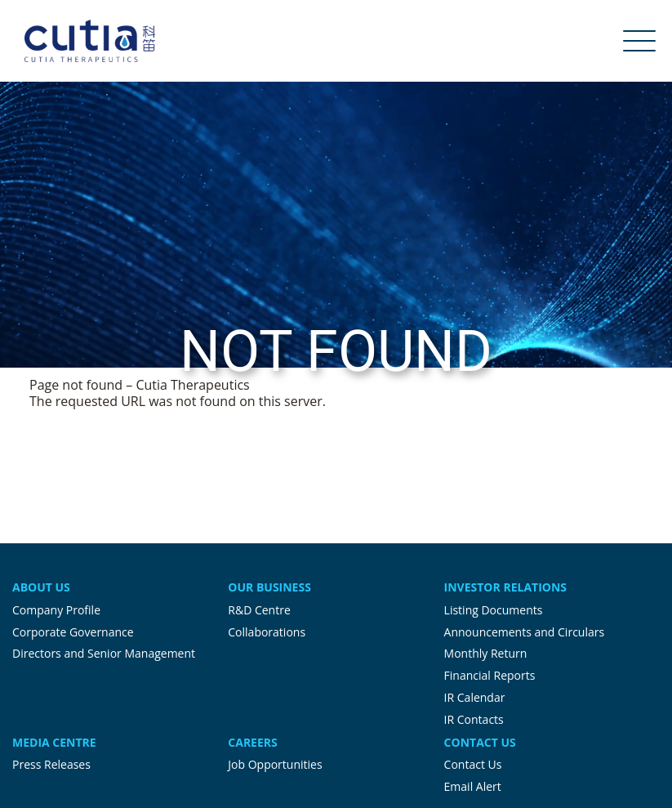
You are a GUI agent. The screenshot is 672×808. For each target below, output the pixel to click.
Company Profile (56, 610)
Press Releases (51, 764)
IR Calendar (475, 697)
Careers (252, 742)
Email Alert (473, 786)
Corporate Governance (73, 632)
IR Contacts (474, 719)
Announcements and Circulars (525, 632)
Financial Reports (490, 675)
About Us (41, 587)
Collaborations (267, 632)
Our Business (269, 587)
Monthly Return (486, 653)
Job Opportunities (275, 764)
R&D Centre (259, 610)
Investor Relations (505, 587)
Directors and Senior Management (104, 653)
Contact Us (480, 742)
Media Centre (54, 742)
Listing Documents (494, 610)
